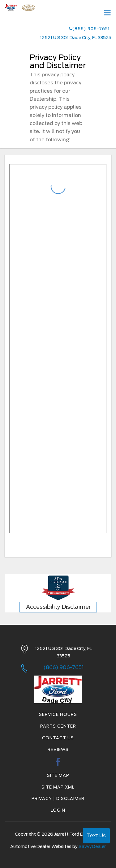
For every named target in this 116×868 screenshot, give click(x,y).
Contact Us (58, 738)
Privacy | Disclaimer (58, 799)
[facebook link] (58, 764)
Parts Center (58, 726)
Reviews (58, 750)
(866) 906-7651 (89, 29)
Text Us (96, 836)
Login (58, 810)
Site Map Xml (58, 787)
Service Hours (58, 715)
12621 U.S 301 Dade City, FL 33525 (76, 38)
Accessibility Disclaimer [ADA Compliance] (58, 607)
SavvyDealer (92, 846)
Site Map (58, 775)
